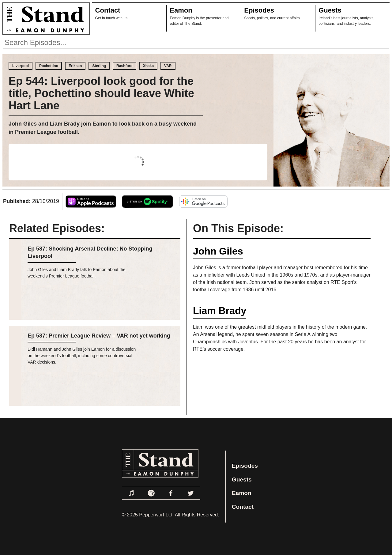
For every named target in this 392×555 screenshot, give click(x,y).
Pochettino (49, 66)
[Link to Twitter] (190, 493)
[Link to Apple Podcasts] (132, 493)
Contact (108, 10)
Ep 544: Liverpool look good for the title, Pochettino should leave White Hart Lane (101, 93)
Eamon (181, 10)
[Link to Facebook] (171, 493)
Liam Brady (220, 311)
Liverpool (21, 66)
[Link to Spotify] (151, 493)
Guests (330, 10)
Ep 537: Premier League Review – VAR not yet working (99, 336)
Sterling (99, 66)
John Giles (218, 251)
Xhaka (148, 66)
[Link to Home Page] (45, 18)
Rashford (124, 66)
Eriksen (75, 66)
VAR (168, 66)
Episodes (259, 10)
